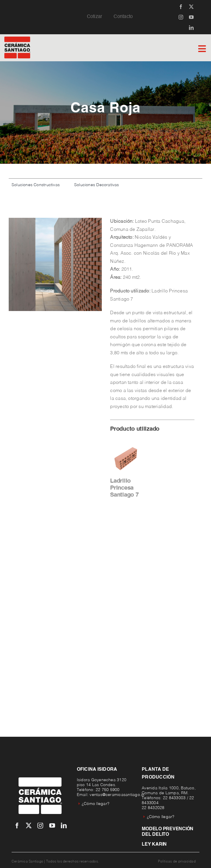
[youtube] (191, 17)
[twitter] (191, 7)
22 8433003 (174, 798)
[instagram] (181, 17)
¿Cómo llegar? (94, 804)
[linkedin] (191, 28)
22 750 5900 (108, 790)
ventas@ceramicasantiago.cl (117, 795)
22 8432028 (153, 808)
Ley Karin (154, 844)
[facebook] (181, 7)
